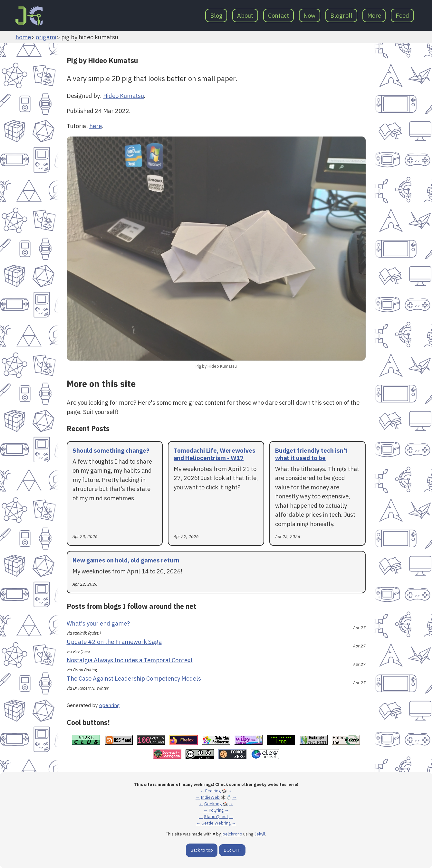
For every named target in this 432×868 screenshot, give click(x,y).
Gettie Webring (216, 823)
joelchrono (232, 834)
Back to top (202, 850)
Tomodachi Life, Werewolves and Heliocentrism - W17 (215, 454)
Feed (402, 15)
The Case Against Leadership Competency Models (134, 678)
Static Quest (216, 817)
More (374, 15)
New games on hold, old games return (126, 560)
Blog (216, 15)
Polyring (216, 810)
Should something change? (111, 450)
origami (46, 37)
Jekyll (260, 834)
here (96, 126)
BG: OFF (232, 850)
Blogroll (341, 15)
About (245, 15)
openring (110, 705)
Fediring (213, 791)
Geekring (213, 804)
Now (309, 15)
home (23, 37)
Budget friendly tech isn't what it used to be (311, 454)
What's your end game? (98, 623)
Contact (278, 15)
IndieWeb (210, 797)
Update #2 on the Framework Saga (114, 642)
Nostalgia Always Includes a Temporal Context (130, 660)
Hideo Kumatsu (124, 96)
